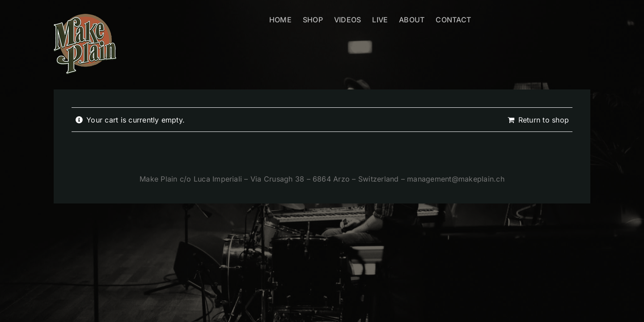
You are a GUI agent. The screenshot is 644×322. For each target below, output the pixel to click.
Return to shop (544, 120)
